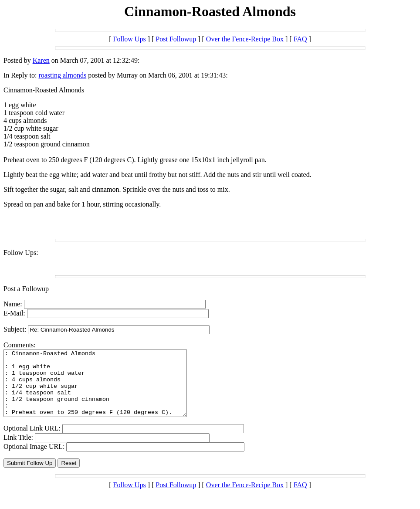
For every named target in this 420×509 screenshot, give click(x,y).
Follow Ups (130, 39)
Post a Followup (26, 289)
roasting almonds (62, 75)
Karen (41, 60)
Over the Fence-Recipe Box (245, 39)
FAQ (300, 39)
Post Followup (176, 39)
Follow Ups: (21, 253)
